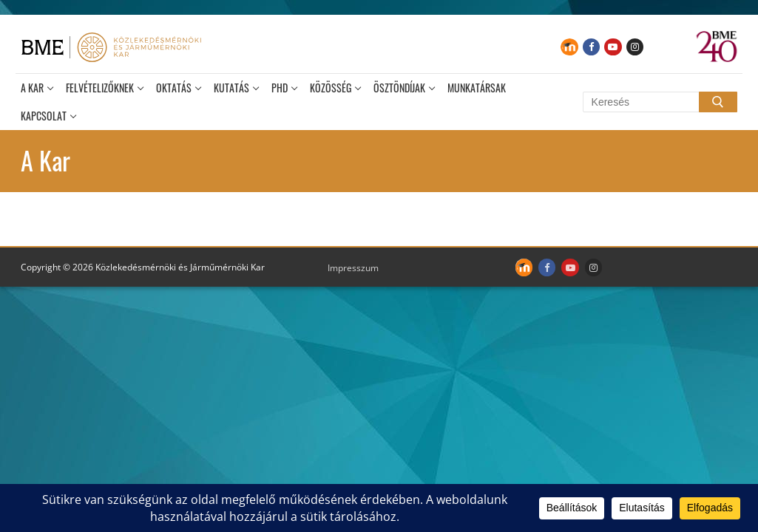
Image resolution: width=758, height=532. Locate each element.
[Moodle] (569, 47)
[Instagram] (635, 47)
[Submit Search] (718, 102)
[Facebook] (591, 47)
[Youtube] (613, 47)
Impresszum (353, 268)
